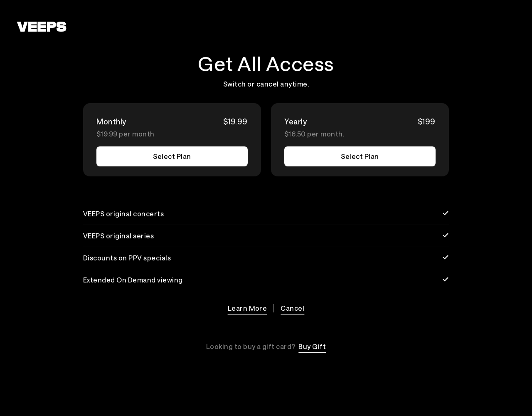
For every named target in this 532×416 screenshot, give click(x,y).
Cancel (292, 308)
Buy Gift (312, 346)
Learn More (248, 308)
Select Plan (172, 156)
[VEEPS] (42, 27)
